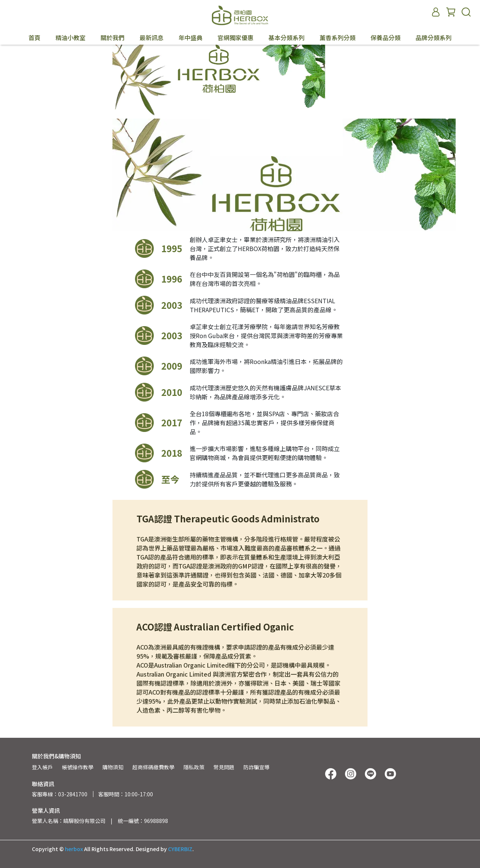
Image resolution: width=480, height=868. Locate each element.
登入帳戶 (42, 767)
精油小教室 (70, 38)
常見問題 (224, 767)
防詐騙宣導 (256, 767)
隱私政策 (194, 767)
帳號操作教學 (78, 767)
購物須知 (113, 767)
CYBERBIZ (180, 849)
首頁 (34, 38)
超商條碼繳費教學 (153, 767)
